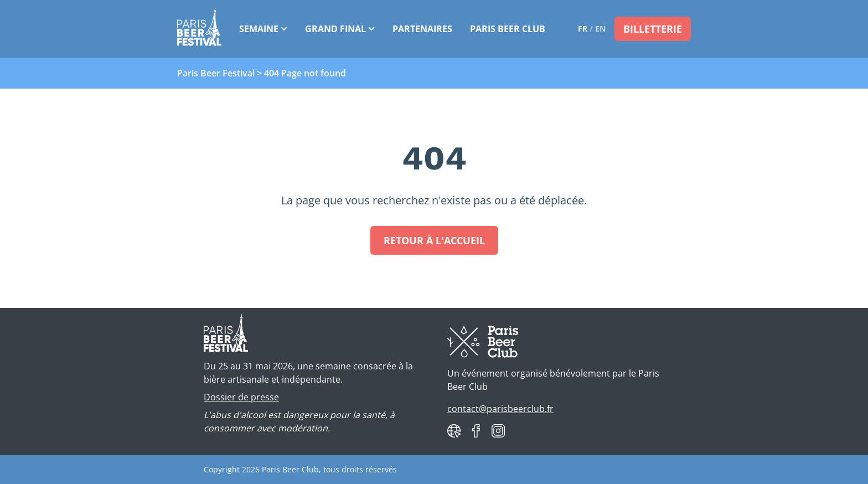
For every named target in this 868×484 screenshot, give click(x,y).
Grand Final (340, 29)
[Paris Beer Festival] (199, 29)
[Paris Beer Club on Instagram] (498, 431)
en (600, 29)
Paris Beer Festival (216, 73)
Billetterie (653, 29)
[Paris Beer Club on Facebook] (476, 431)
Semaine (263, 29)
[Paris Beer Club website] (454, 431)
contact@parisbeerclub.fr (500, 409)
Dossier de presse (241, 397)
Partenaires (422, 29)
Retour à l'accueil (434, 240)
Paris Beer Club (508, 29)
